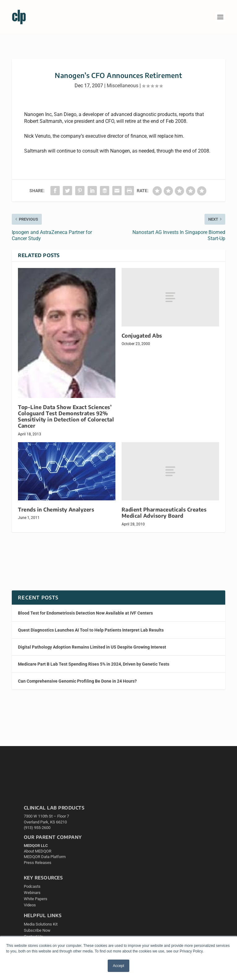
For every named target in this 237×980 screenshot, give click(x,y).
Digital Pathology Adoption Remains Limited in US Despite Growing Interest (92, 647)
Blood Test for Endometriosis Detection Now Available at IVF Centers (85, 613)
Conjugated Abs (142, 336)
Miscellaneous (123, 86)
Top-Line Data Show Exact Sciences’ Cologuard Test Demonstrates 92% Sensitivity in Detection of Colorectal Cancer (66, 416)
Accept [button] (119, 966)
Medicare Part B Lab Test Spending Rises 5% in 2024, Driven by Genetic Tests (94, 664)
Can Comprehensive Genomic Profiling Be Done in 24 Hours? (77, 681)
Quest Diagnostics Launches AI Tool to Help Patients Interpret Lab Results (91, 630)
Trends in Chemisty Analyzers (56, 509)
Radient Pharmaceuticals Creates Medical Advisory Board (164, 513)
